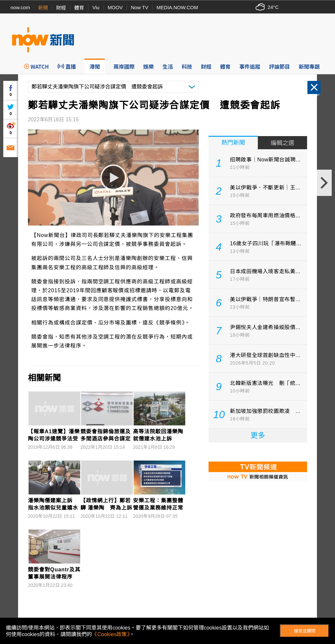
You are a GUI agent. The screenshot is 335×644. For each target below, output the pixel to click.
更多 (258, 435)
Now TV (139, 7)
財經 (61, 8)
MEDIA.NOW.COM (178, 7)
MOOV (115, 7)
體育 (79, 8)
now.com (20, 7)
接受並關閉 (305, 631)
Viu (96, 7)
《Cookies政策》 (111, 634)
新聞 (43, 8)
